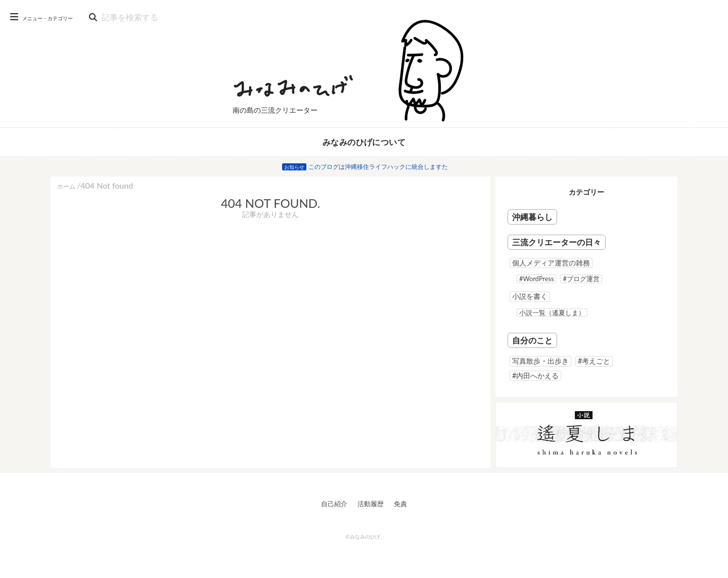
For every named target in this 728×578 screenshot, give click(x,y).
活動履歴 (371, 504)
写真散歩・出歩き (540, 361)
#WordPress (536, 279)
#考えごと (594, 361)
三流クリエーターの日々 (557, 242)
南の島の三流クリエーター (275, 110)
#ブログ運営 (581, 279)
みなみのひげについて (364, 142)
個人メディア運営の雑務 (551, 263)
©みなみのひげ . (364, 537)
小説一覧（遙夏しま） (552, 313)
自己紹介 (334, 504)
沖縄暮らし (532, 217)
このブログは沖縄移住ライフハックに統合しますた (378, 167)
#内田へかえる (535, 375)
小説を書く (530, 296)
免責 (400, 504)
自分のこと (532, 340)
